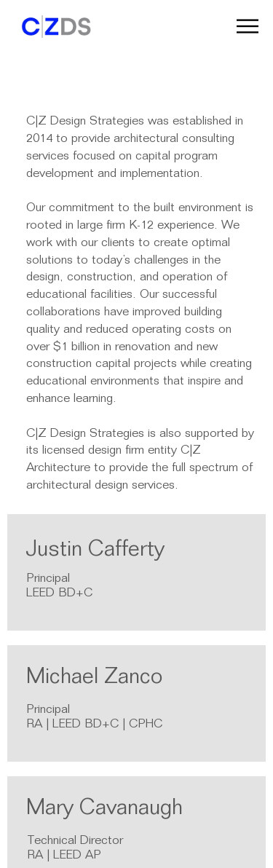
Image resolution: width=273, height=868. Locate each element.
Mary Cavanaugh (104, 810)
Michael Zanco (94, 679)
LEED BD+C (59, 594)
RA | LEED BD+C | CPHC (94, 725)
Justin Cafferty (95, 551)
